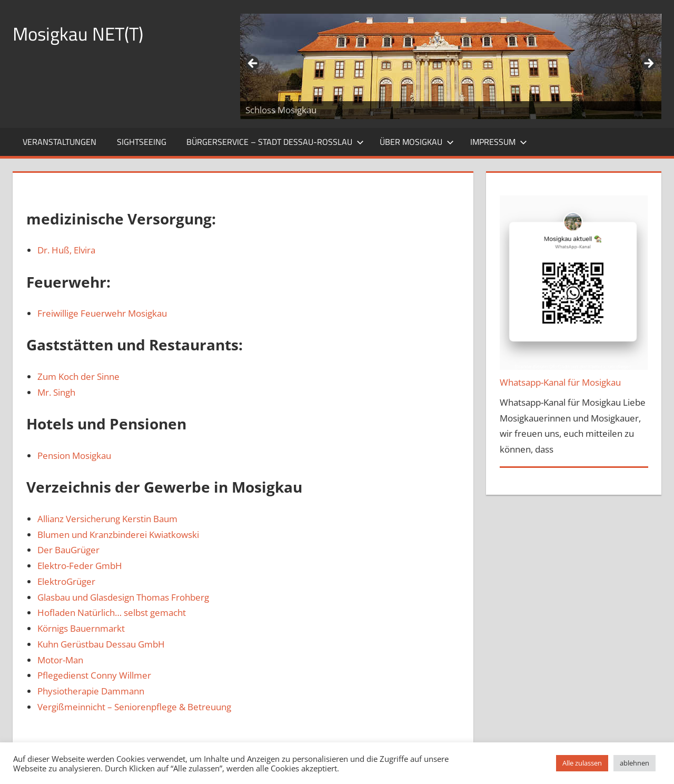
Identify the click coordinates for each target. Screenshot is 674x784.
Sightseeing (142, 142)
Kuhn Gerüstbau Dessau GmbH (101, 644)
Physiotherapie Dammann (91, 691)
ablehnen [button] (635, 763)
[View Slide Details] (451, 66)
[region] (451, 66)
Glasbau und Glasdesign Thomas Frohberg (123, 597)
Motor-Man (60, 660)
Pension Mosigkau (74, 455)
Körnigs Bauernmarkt (81, 628)
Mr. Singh (56, 392)
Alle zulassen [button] (582, 763)
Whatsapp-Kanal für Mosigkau (560, 382)
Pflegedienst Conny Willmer (94, 675)
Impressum (499, 142)
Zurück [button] (253, 64)
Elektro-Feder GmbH (80, 566)
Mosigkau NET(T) (80, 33)
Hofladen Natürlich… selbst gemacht (112, 612)
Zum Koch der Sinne (78, 376)
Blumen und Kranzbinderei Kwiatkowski (118, 535)
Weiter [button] (648, 64)
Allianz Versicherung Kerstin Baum (107, 519)
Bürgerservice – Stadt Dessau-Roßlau (275, 142)
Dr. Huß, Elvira (66, 250)
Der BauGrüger (68, 550)
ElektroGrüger (66, 581)
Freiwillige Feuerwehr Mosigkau (102, 313)
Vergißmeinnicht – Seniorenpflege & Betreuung (134, 707)
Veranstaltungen (60, 142)
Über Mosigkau (417, 142)
